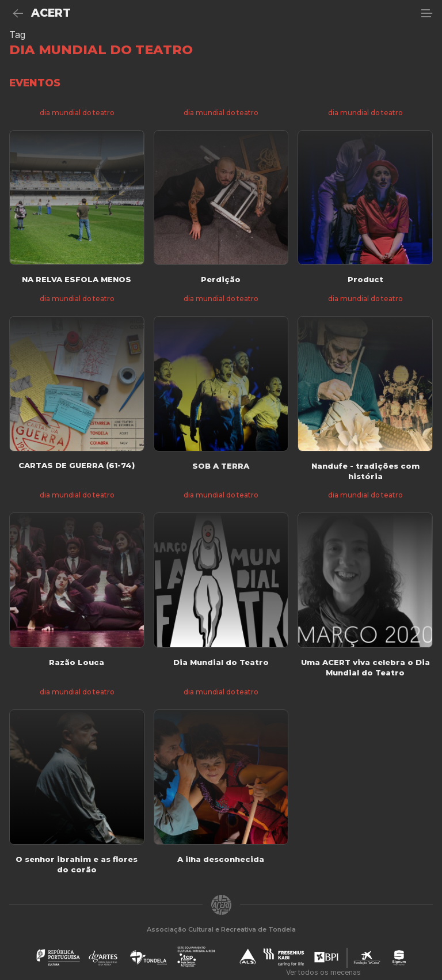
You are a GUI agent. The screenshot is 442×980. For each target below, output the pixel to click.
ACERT (51, 13)
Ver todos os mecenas (323, 972)
